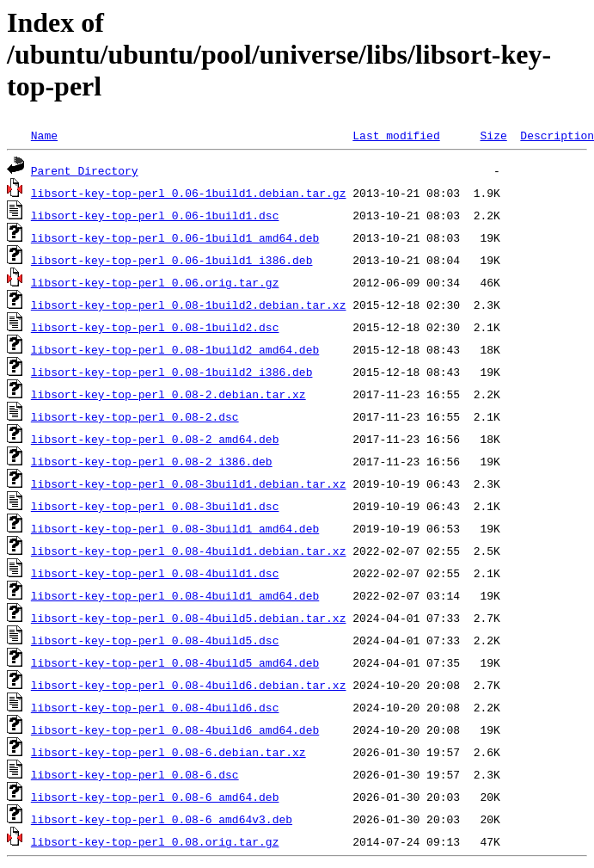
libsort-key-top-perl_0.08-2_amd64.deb (155, 439)
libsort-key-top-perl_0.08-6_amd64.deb (155, 797)
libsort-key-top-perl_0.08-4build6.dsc (155, 707)
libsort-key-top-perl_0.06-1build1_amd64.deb (175, 237)
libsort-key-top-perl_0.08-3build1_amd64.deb (175, 528)
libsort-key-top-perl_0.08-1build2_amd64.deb (175, 349)
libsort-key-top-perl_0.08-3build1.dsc (155, 506)
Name (44, 135)
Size (493, 135)
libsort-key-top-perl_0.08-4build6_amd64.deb (175, 729)
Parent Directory (85, 170)
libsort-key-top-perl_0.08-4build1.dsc (155, 573)
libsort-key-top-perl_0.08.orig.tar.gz (155, 841)
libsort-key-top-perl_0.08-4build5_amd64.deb (175, 662)
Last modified (396, 135)
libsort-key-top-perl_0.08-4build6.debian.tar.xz (189, 685)
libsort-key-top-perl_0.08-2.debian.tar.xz (168, 394)
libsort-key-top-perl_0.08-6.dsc (135, 774)
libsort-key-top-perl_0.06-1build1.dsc (155, 215)
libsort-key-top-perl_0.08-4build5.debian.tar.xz (189, 618)
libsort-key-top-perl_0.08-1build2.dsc (155, 327)
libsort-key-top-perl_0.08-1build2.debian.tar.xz (189, 305)
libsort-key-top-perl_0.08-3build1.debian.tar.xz (189, 483)
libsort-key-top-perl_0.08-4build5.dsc (155, 640)
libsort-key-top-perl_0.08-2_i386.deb (152, 461)
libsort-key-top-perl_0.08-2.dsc (135, 416)
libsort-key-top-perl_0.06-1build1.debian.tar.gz (189, 193)
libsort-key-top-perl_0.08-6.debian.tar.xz (168, 752)
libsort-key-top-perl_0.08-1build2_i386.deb (172, 372)
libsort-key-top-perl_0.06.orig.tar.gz (155, 282)
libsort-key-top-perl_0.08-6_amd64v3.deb (162, 819)
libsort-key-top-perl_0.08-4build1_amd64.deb (175, 595)
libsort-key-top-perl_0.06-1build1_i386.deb (172, 260)
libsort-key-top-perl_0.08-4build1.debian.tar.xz (189, 551)
